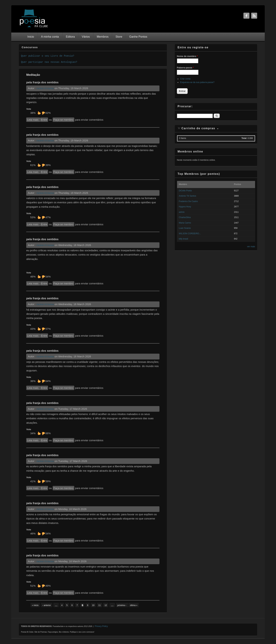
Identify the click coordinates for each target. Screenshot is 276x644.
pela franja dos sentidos (42, 82)
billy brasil (184, 239)
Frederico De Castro (188, 201)
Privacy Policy (101, 626)
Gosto (39, 113)
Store (119, 37)
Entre (44, 120)
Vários (86, 37)
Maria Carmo (185, 223)
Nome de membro (187, 56)
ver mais (251, 247)
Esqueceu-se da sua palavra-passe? (197, 82)
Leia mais (34, 119)
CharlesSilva (185, 217)
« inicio (35, 605)
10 (93, 605)
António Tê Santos (45, 88)
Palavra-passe (185, 68)
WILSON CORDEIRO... (190, 234)
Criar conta (185, 79)
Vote (29, 109)
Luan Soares (185, 228)
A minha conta (50, 37)
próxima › (122, 605)
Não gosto (43, 113)
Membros (103, 37)
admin (182, 212)
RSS (254, 16)
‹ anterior (47, 605)
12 (106, 605)
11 (100, 605)
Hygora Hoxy (185, 207)
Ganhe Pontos (138, 37)
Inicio (31, 37)
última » (134, 605)
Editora (70, 37)
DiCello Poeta (185, 191)
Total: (244, 138)
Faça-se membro (63, 120)
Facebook (246, 16)
